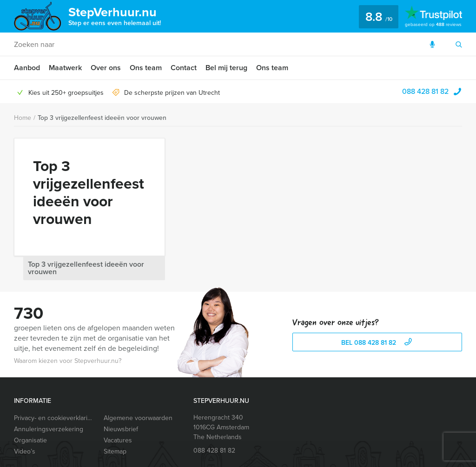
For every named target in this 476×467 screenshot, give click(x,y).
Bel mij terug (226, 68)
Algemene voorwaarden (138, 391)
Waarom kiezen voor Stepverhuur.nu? (68, 334)
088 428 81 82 (425, 91)
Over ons (106, 68)
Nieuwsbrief (121, 402)
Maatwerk (65, 68)
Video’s (25, 424)
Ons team (146, 68)
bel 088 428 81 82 (378, 316)
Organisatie (30, 413)
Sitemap (115, 424)
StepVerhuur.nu (115, 15)
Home (23, 118)
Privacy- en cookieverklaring (54, 391)
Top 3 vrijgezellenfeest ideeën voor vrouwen (102, 118)
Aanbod (27, 68)
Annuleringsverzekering (49, 402)
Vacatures (118, 413)
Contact (184, 68)
